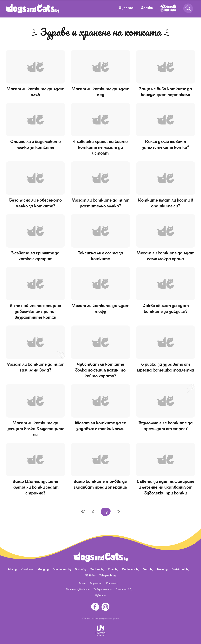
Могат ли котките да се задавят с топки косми (100, 425)
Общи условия (113, 618)
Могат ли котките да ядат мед (100, 91)
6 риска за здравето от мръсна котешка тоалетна (166, 367)
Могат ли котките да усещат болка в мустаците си (35, 428)
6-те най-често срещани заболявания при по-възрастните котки (36, 311)
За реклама (96, 583)
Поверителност (103, 589)
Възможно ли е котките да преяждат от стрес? (166, 425)
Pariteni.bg (97, 569)
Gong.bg (43, 569)
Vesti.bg (148, 569)
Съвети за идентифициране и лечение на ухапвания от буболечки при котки (165, 487)
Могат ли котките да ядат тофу (100, 308)
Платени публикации (78, 589)
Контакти (112, 583)
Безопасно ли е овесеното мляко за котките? (35, 202)
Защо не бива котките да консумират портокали (165, 91)
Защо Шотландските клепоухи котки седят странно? (36, 487)
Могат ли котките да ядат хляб (35, 91)
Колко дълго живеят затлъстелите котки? (166, 144)
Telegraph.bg (107, 575)
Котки (147, 7)
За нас (82, 583)
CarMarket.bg (180, 569)
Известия (100, 595)
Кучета (126, 7)
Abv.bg (12, 569)
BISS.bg (90, 575)
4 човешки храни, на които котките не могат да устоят (100, 147)
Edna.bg (113, 569)
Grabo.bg (81, 569)
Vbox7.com (27, 569)
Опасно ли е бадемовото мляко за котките (36, 144)
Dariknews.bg (131, 569)
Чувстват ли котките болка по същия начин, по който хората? (100, 369)
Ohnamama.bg (62, 569)
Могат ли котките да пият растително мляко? (100, 202)
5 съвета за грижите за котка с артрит (35, 255)
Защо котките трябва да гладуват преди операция (100, 484)
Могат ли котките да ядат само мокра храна (166, 255)
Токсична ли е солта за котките (100, 255)
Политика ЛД (124, 589)
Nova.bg (162, 569)
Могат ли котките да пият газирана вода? (36, 367)
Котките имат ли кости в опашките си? (165, 202)
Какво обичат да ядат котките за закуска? (165, 308)
